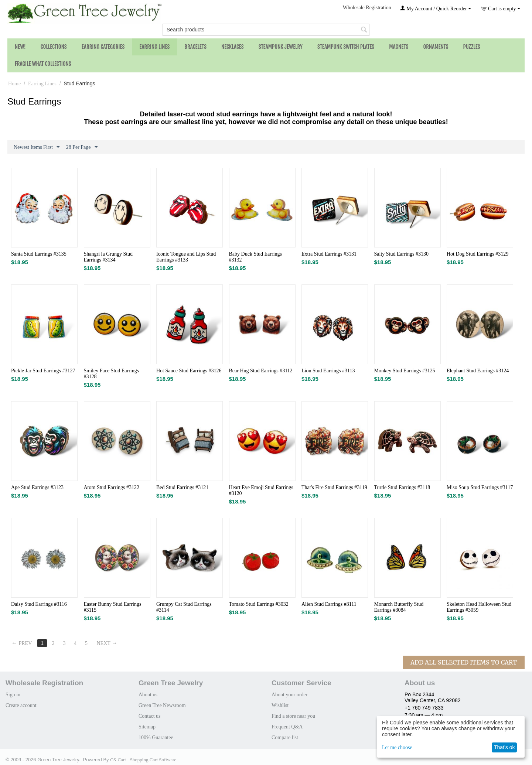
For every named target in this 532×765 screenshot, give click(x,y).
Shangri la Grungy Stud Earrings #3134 (108, 257)
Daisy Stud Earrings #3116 (39, 604)
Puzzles (472, 47)
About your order (289, 695)
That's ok (504, 747)
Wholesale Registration (367, 8)
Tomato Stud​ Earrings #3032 (259, 604)
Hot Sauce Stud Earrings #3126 (189, 371)
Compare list (285, 737)
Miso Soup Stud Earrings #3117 (480, 487)
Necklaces (233, 47)
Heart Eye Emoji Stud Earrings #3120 (261, 490)
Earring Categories (103, 47)
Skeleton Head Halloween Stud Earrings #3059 (479, 607)
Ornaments (436, 47)
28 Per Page (82, 147)
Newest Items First (37, 147)
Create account (21, 705)
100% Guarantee (156, 737)
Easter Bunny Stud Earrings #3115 (113, 607)
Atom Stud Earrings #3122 (112, 487)
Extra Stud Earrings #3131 (329, 254)
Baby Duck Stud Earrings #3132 (255, 257)
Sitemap (147, 727)
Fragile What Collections (43, 64)
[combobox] (266, 30)
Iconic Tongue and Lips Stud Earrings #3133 (186, 257)
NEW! (20, 47)
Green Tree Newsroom (162, 705)
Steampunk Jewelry (281, 47)
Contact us (150, 716)
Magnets (399, 47)
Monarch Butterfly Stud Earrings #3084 (399, 607)
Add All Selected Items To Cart (464, 662)
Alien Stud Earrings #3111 (329, 604)
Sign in (13, 695)
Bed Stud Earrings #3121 (182, 487)
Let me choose (397, 747)
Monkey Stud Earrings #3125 (405, 371)
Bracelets (195, 47)
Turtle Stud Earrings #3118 (402, 487)
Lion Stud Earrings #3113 (328, 371)
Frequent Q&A (287, 727)
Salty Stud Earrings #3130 (401, 254)
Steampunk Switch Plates (346, 47)
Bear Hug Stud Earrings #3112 (261, 371)
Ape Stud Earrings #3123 (37, 487)
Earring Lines (154, 47)
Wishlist (280, 705)
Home (14, 84)
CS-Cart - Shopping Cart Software (143, 760)
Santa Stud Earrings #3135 (39, 254)
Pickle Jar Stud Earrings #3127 (43, 371)
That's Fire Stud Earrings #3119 (334, 487)
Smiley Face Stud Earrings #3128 (112, 374)
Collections (54, 47)
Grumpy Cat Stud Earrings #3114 (184, 607)
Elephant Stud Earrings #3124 (478, 371)
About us (148, 695)
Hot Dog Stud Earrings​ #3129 (478, 254)
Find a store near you (293, 716)
